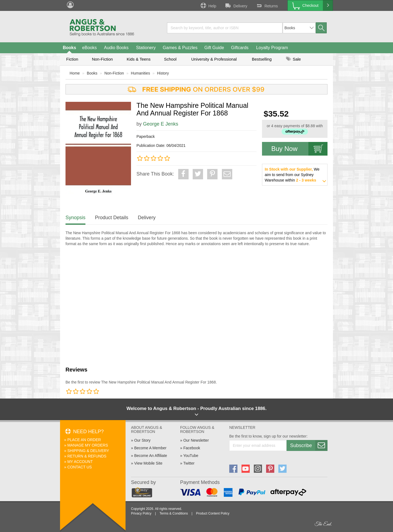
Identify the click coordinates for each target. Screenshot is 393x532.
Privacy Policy (141, 513)
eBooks (89, 48)
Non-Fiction (102, 59)
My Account (80, 462)
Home (75, 73)
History (163, 73)
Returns (267, 5)
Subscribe (309, 445)
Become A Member (150, 448)
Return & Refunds (87, 456)
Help (208, 5)
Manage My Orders (88, 445)
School (170, 59)
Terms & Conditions (174, 513)
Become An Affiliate (151, 456)
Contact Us (80, 467)
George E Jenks (161, 124)
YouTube (191, 456)
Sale (293, 59)
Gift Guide (214, 48)
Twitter (189, 463)
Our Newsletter (196, 440)
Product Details (112, 218)
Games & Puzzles (180, 48)
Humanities (141, 73)
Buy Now (299, 149)
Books (69, 48)
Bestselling (262, 59)
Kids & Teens (139, 59)
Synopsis (75, 218)
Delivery (236, 5)
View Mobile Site (148, 463)
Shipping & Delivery (88, 451)
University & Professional (214, 59)
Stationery (146, 48)
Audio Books (116, 48)
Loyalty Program (272, 48)
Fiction (72, 59)
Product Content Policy (213, 513)
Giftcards (240, 48)
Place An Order (84, 440)
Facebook (192, 448)
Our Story (142, 440)
